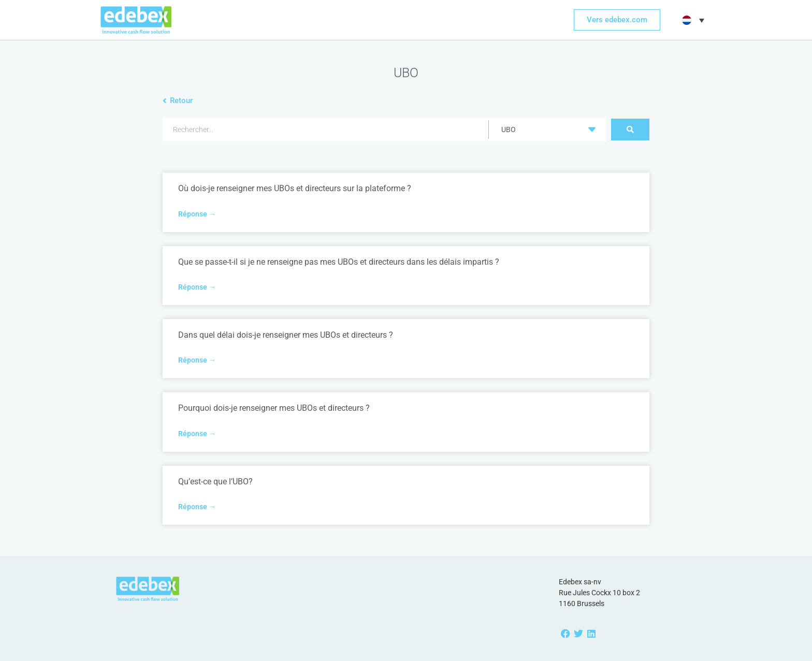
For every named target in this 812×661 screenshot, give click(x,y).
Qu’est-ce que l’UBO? (215, 482)
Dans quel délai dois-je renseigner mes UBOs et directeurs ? (286, 335)
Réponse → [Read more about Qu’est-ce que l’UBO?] (197, 507)
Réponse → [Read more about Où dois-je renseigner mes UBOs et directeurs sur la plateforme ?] (197, 214)
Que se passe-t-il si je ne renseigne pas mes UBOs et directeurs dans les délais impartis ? (339, 262)
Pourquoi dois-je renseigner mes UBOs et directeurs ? (274, 408)
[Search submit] (630, 130)
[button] (692, 20)
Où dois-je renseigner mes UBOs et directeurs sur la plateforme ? (295, 188)
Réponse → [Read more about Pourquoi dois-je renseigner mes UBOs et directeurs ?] (197, 434)
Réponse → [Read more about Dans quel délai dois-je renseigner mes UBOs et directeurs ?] (197, 360)
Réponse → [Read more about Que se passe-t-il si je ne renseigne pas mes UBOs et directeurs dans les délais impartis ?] (197, 287)
